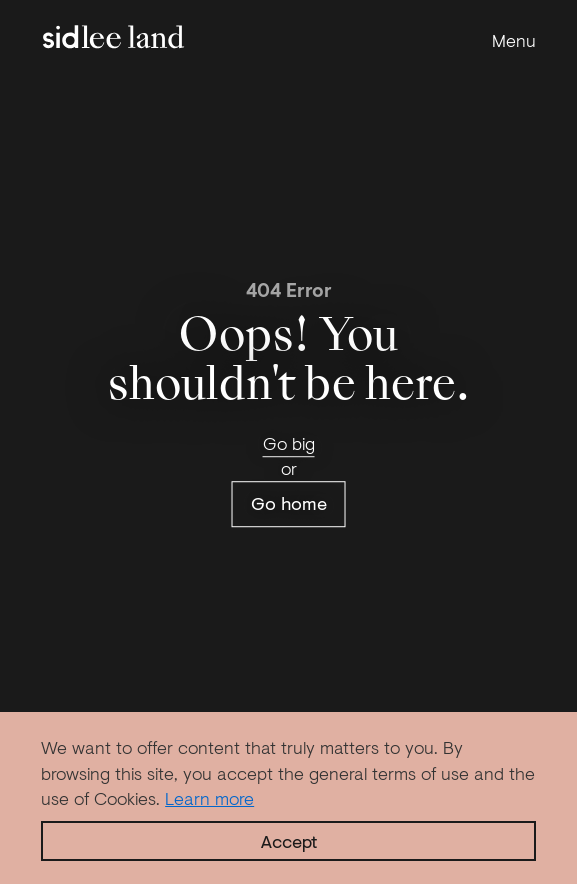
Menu (514, 40)
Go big (289, 443)
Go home (289, 504)
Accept (289, 841)
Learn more (209, 798)
